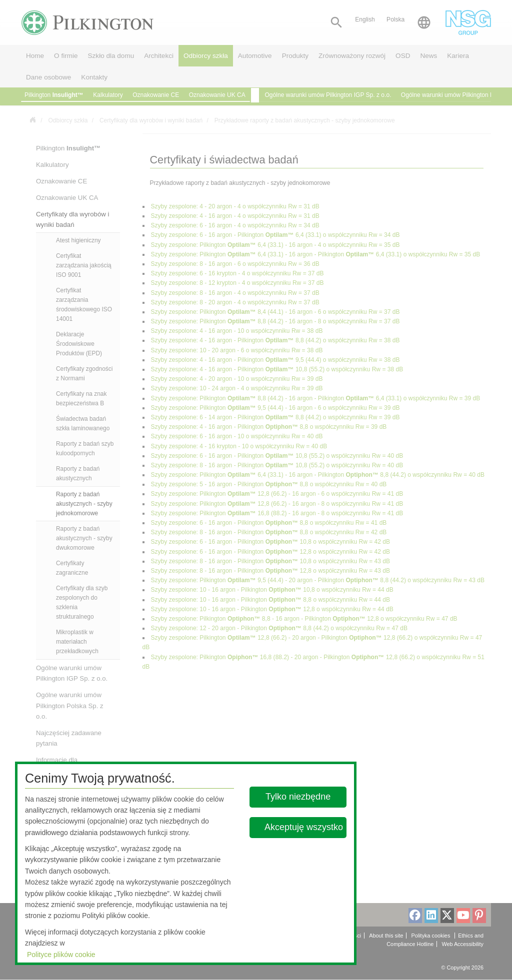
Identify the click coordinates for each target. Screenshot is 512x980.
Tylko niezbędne (298, 797)
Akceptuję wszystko (304, 827)
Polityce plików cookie (61, 955)
